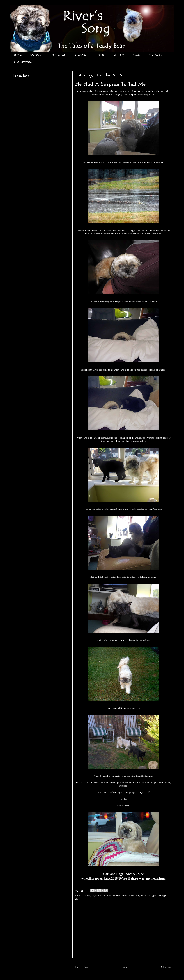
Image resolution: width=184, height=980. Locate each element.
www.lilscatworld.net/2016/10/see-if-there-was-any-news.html (123, 879)
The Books (156, 56)
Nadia (102, 56)
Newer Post (82, 967)
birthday (87, 895)
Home (18, 56)
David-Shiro (81, 56)
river (78, 899)
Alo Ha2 (119, 56)
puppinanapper (160, 895)
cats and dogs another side (108, 895)
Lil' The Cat (58, 56)
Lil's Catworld (23, 62)
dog (150, 895)
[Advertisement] (123, 933)
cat (93, 895)
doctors (144, 895)
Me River (36, 56)
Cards (136, 56)
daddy (124, 895)
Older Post (166, 967)
